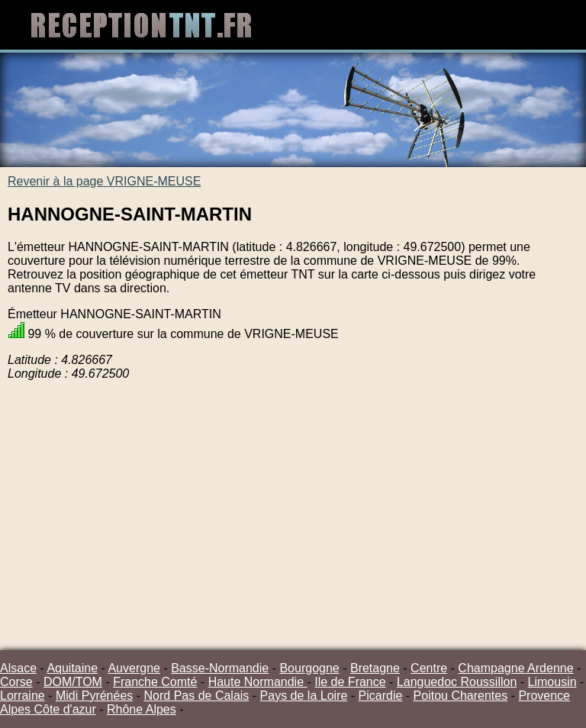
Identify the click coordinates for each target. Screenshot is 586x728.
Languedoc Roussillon (457, 682)
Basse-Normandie (220, 668)
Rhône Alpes (142, 709)
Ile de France (350, 682)
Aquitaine (72, 668)
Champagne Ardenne (515, 668)
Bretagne (375, 668)
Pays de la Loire (304, 696)
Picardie (381, 696)
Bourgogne (309, 668)
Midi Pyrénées (94, 696)
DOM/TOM (73, 682)
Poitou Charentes (461, 696)
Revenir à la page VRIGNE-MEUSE (104, 181)
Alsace (18, 668)
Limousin (552, 682)
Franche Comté (155, 682)
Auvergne (134, 668)
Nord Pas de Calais (197, 696)
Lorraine (23, 696)
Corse (16, 682)
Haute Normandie (258, 682)
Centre (429, 668)
